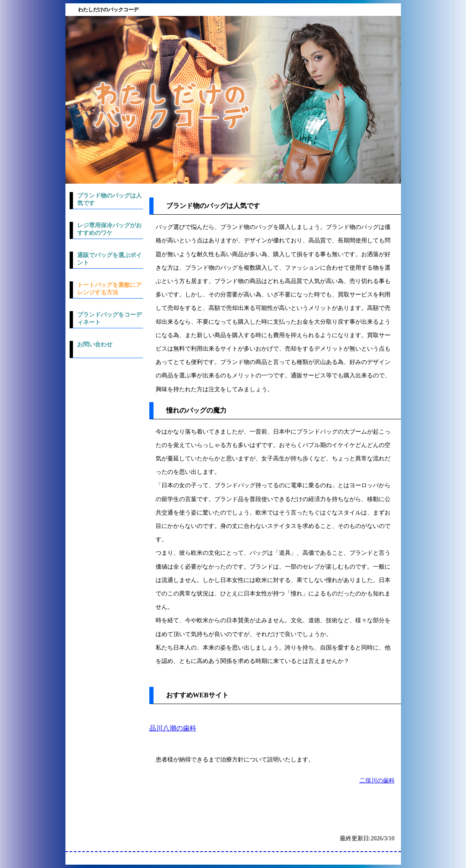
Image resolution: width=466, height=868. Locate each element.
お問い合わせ (95, 344)
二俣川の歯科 (377, 781)
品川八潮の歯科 (173, 728)
